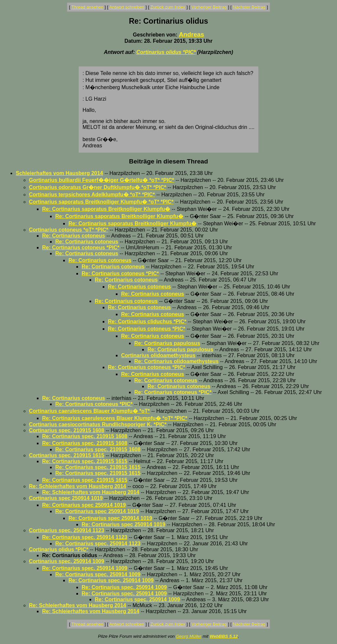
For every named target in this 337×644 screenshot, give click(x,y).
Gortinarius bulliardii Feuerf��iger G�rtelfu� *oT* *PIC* (102, 180)
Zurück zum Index (168, 7)
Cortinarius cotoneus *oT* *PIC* (69, 230)
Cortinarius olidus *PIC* (166, 52)
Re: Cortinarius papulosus (167, 343)
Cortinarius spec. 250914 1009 (67, 561)
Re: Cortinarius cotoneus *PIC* (81, 248)
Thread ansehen (87, 7)
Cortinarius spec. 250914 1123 (67, 530)
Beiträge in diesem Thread (168, 161)
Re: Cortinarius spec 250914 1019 (84, 505)
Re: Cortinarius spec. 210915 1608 (85, 436)
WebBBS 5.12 (224, 636)
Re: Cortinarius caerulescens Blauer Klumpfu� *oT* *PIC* (115, 418)
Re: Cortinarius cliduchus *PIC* (147, 322)
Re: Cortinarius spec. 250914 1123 (85, 537)
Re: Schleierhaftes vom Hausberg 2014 (78, 486)
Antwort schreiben (127, 7)
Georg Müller (189, 636)
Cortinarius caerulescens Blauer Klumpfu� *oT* (89, 411)
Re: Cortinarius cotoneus (74, 236)
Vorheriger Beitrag (209, 7)
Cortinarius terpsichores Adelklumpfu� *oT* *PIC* (92, 195)
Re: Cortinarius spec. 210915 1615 (85, 461)
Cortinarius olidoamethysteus (158, 355)
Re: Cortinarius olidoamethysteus (176, 361)
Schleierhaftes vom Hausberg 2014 (59, 173)
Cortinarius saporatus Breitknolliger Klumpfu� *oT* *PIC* (101, 202)
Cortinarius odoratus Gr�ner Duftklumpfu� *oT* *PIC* (98, 187)
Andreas (191, 34)
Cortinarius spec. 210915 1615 (67, 455)
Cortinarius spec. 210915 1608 (67, 430)
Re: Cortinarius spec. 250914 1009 (85, 568)
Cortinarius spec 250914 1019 (66, 498)
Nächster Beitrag (249, 7)
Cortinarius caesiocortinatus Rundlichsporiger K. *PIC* (98, 424)
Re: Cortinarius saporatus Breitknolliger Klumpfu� (106, 209)
